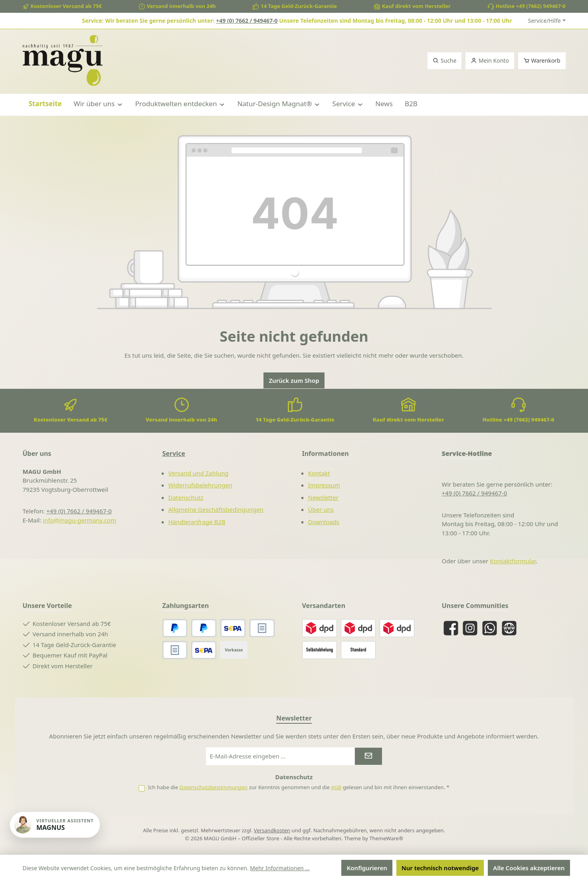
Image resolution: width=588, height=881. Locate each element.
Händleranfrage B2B (197, 522)
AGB (336, 787)
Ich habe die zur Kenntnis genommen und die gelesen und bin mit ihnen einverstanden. (299, 787)
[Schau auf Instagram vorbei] (470, 628)
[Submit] (368, 756)
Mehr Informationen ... (280, 868)
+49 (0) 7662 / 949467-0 (247, 21)
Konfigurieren (367, 868)
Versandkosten (272, 830)
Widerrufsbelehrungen (201, 485)
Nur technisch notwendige (440, 868)
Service (174, 453)
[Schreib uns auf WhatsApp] (490, 628)
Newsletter (323, 497)
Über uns (321, 509)
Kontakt (319, 473)
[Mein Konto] (490, 61)
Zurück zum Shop (294, 380)
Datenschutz (186, 497)
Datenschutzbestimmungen (213, 787)
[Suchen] (444, 61)
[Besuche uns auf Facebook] (451, 628)
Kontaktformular (513, 561)
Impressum (324, 485)
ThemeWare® (386, 838)
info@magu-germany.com (79, 520)
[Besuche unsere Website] (509, 628)
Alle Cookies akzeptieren (529, 868)
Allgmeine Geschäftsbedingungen (216, 509)
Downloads (324, 522)
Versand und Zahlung (199, 473)
